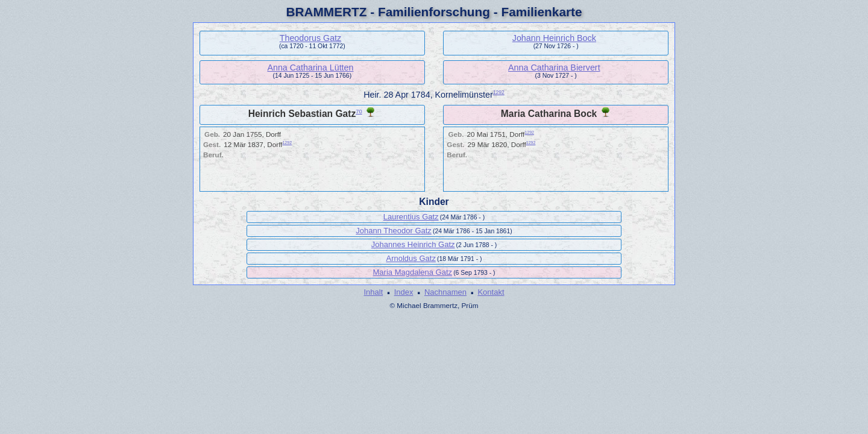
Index (404, 292)
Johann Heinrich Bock (554, 38)
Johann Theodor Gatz (394, 231)
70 (359, 112)
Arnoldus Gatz (411, 258)
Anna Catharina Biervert (554, 68)
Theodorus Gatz (311, 38)
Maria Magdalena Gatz (413, 272)
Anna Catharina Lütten (310, 68)
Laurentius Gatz (411, 217)
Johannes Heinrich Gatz (413, 244)
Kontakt (491, 292)
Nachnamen (445, 292)
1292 (499, 92)
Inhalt (373, 292)
